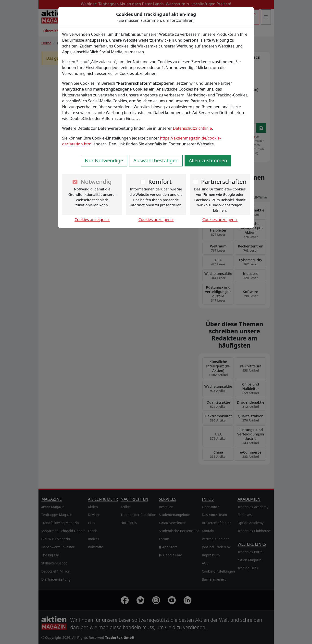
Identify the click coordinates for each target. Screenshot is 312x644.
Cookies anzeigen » (92, 220)
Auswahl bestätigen (156, 160)
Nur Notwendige (104, 160)
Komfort (160, 181)
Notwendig (96, 181)
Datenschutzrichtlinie (192, 128)
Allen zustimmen (208, 160)
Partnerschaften (224, 181)
